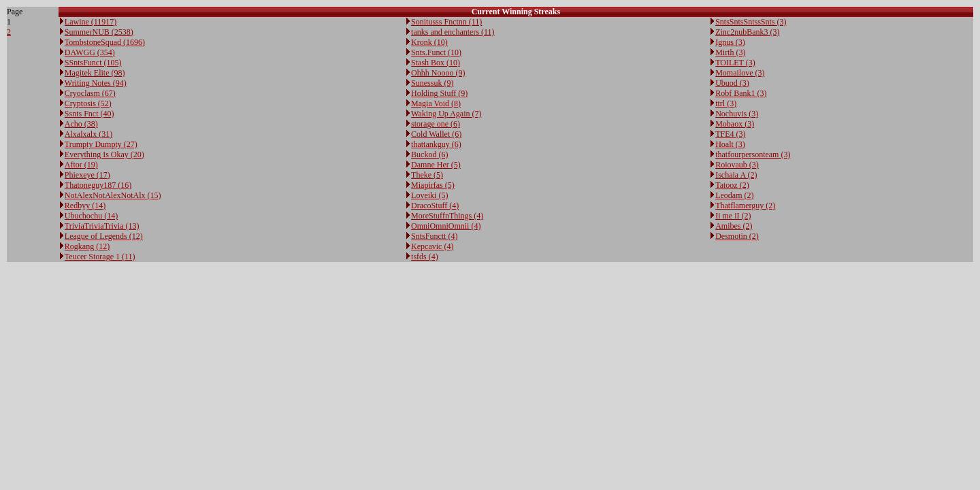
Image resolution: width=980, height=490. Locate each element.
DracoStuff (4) (435, 206)
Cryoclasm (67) (90, 93)
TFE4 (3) (730, 134)
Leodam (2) (734, 195)
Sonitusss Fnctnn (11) (446, 22)
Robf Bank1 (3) (741, 93)
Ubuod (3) (732, 83)
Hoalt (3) (730, 144)
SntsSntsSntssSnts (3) (751, 22)
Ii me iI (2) (733, 216)
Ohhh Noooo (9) (438, 73)
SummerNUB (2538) (99, 32)
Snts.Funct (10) (436, 52)
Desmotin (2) (737, 236)
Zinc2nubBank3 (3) (747, 32)
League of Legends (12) (104, 236)
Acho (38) (81, 124)
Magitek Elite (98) (95, 73)
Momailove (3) (740, 73)
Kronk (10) (429, 42)
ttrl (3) (726, 103)
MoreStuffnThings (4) (447, 216)
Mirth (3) (730, 52)
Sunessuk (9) (432, 83)
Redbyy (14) (85, 206)
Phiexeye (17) (87, 175)
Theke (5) (427, 175)
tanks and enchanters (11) (453, 32)
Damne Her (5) (436, 165)
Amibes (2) (734, 226)
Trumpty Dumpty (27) (101, 144)
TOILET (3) (735, 63)
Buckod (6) (429, 154)
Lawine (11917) (91, 22)
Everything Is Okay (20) (104, 154)
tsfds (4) (425, 257)
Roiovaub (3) (737, 165)
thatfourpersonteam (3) (753, 154)
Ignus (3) (730, 42)
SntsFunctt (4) (434, 236)
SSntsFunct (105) (93, 63)
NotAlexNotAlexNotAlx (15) (113, 195)
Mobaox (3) (735, 124)
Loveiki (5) (429, 195)
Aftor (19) (81, 165)
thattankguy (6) (436, 144)
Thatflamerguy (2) (745, 206)
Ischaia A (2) (736, 175)
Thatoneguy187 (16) (98, 185)
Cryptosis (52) (88, 103)
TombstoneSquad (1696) (105, 42)
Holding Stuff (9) (439, 93)
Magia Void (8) (436, 103)
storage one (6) (436, 124)
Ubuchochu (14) (91, 216)
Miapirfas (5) (433, 185)
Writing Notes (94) (96, 83)
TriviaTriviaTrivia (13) (102, 226)
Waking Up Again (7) (446, 114)
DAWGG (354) (90, 52)
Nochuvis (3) (737, 114)
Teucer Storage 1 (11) (100, 257)
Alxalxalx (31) (88, 134)
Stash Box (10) (436, 63)
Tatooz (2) (732, 185)
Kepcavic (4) (432, 246)
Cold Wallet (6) (436, 134)
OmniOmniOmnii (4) (446, 226)
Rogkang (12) (87, 246)
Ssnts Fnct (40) (89, 114)
